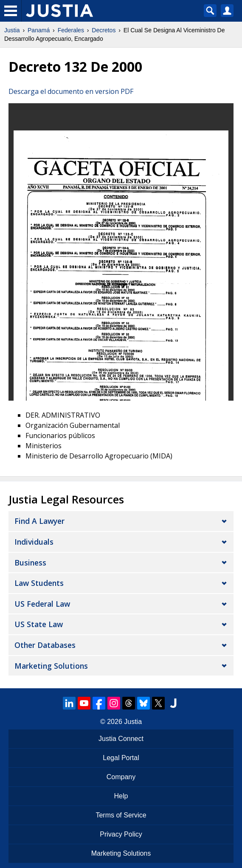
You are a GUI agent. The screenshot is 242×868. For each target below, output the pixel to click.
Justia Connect (121, 739)
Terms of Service (121, 815)
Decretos (104, 30)
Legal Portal (121, 758)
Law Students (39, 583)
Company (121, 777)
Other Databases (45, 645)
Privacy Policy (121, 834)
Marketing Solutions (51, 666)
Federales (71, 30)
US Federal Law (42, 604)
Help (121, 796)
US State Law (39, 624)
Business (30, 563)
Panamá (39, 30)
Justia (12, 30)
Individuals (34, 542)
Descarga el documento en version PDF (71, 91)
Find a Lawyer (39, 521)
